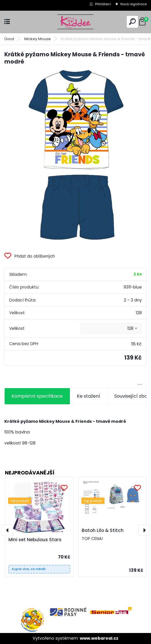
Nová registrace (134, 4)
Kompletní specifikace (37, 396)
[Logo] (76, 22)
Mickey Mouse (38, 39)
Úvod (9, 39)
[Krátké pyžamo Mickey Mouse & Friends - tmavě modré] (75, 157)
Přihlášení (103, 4)
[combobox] (111, 328)
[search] (132, 22)
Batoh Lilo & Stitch (103, 530)
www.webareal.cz (99, 638)
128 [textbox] (130, 328)
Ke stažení (88, 396)
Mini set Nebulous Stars (35, 540)
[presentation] (8, 530)
